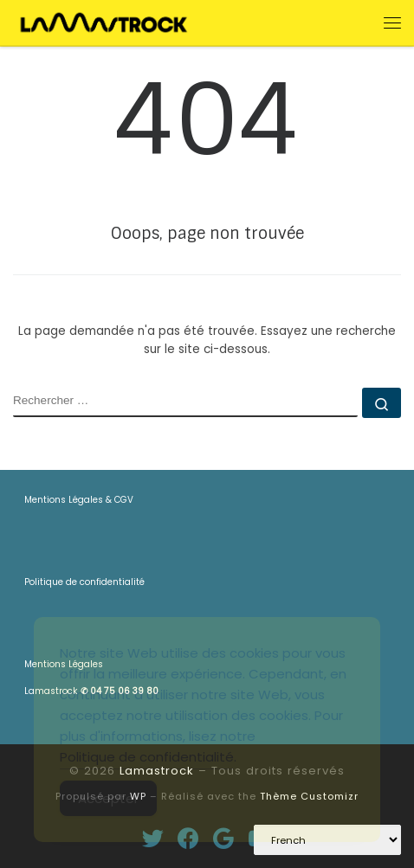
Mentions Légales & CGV (79, 500)
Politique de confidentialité (84, 582)
